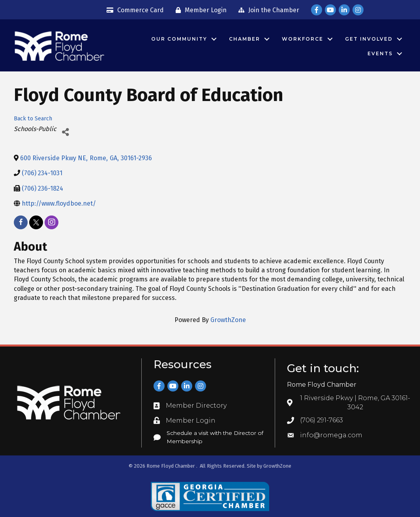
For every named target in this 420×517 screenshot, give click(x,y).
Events (380, 53)
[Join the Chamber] (267, 10)
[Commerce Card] (133, 10)
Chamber (245, 39)
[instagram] (52, 222)
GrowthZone (228, 320)
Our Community (179, 39)
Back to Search (33, 119)
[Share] (65, 132)
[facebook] (21, 222)
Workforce (303, 39)
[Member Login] (199, 10)
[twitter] (36, 222)
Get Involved (369, 39)
